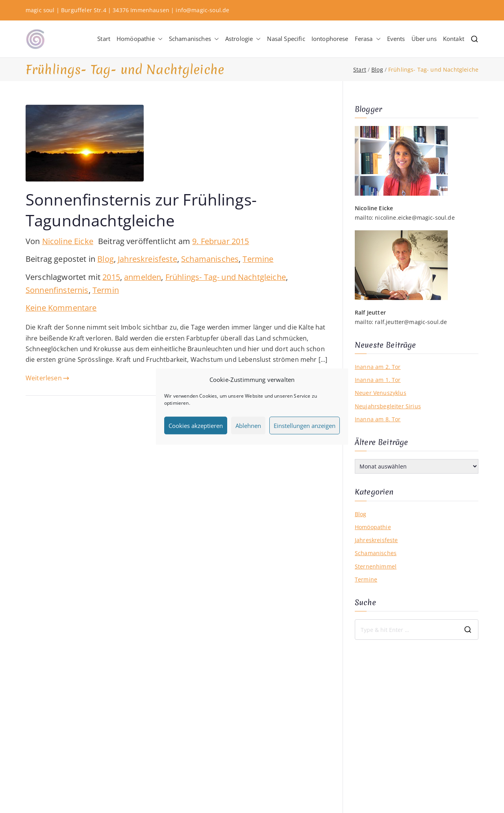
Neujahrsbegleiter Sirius (388, 406)
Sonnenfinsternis (57, 290)
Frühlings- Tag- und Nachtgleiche (226, 277)
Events (396, 39)
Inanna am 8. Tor (378, 419)
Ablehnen (248, 426)
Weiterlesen (47, 378)
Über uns (424, 39)
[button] (159, 39)
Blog (106, 259)
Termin (106, 290)
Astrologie (243, 39)
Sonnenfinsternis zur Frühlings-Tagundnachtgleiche (141, 210)
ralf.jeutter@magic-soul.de (411, 322)
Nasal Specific (286, 39)
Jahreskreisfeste (147, 259)
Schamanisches (194, 39)
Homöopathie (140, 39)
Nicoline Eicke (68, 241)
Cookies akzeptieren (196, 426)
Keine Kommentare (61, 308)
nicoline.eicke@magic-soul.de (415, 218)
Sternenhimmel (376, 566)
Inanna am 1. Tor (378, 380)
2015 (111, 277)
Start (104, 39)
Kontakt (454, 39)
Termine (258, 259)
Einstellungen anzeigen (305, 426)
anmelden (143, 277)
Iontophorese (330, 39)
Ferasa (368, 39)
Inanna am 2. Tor (378, 367)
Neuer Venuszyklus (381, 393)
